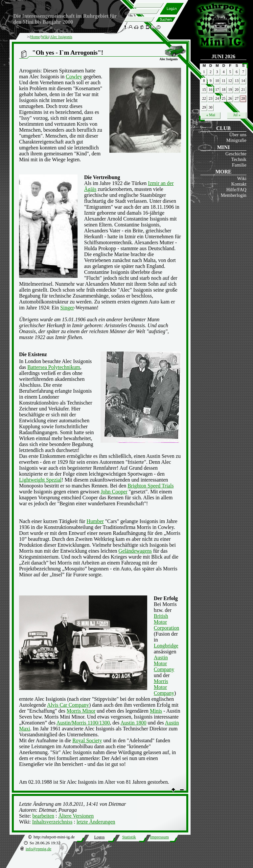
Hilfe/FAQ (236, 190)
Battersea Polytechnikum (54, 367)
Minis (156, 711)
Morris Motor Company (164, 687)
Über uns (238, 135)
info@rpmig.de (38, 849)
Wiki (242, 178)
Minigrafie (236, 140)
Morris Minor (81, 711)
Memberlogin (234, 195)
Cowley (74, 77)
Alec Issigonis (61, 37)
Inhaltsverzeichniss (52, 822)
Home (35, 37)
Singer (67, 308)
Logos (99, 837)
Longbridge (166, 646)
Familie (239, 165)
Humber (95, 521)
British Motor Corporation (166, 622)
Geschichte (236, 154)
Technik (239, 159)
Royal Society (87, 740)
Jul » (237, 115)
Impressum (160, 837)
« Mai (211, 115)
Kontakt (239, 184)
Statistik (129, 837)
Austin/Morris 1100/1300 (83, 723)
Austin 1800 (134, 723)
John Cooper (114, 492)
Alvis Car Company (68, 705)
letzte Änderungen (96, 822)
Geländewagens (135, 551)
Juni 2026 (224, 56)
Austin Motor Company (164, 663)
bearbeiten (43, 816)
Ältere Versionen (76, 816)
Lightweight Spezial (40, 480)
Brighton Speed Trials (150, 486)
